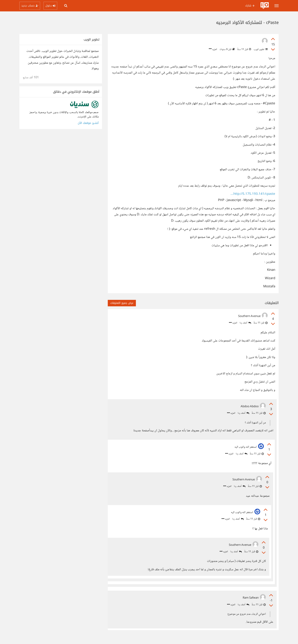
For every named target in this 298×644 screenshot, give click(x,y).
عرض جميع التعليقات (122, 303)
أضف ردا (245, 323)
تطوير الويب (260, 49)
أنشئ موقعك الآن (88, 123)
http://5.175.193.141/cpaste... (253, 194)
